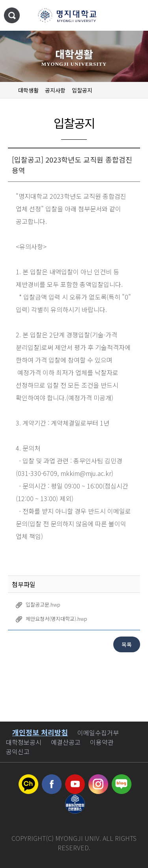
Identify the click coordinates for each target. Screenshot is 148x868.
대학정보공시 (24, 742)
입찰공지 (82, 90)
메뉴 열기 (134, 16)
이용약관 (102, 742)
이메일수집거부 (98, 733)
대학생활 (28, 90)
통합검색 (12, 15)
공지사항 (55, 90)
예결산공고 (66, 742)
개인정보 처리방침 (40, 732)
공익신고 (18, 751)
